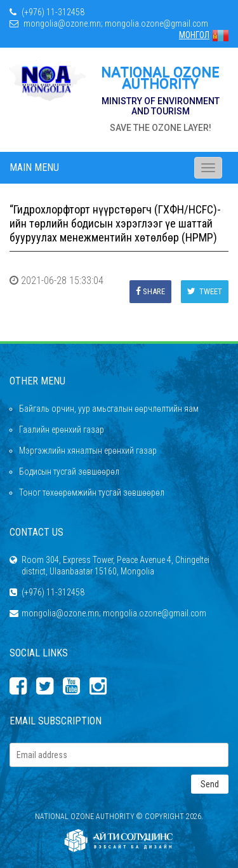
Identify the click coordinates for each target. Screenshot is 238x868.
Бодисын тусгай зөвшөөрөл (69, 471)
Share (150, 291)
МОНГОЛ (204, 35)
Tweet (205, 291)
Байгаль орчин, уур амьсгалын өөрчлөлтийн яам (109, 409)
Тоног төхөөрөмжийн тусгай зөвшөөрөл (92, 492)
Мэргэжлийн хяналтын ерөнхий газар (88, 451)
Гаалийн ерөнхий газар (62, 430)
